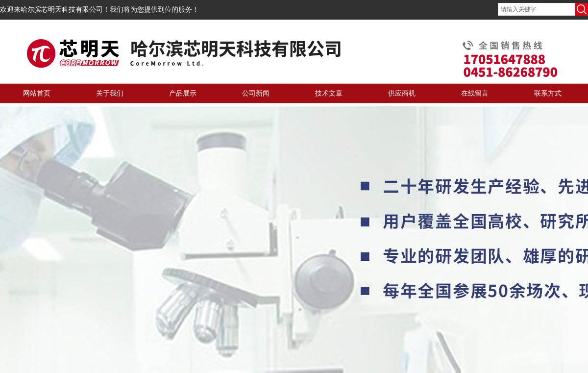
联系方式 (548, 93)
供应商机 (402, 93)
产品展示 (183, 93)
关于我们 (110, 93)
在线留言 (475, 93)
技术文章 (329, 93)
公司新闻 (256, 93)
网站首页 (37, 93)
